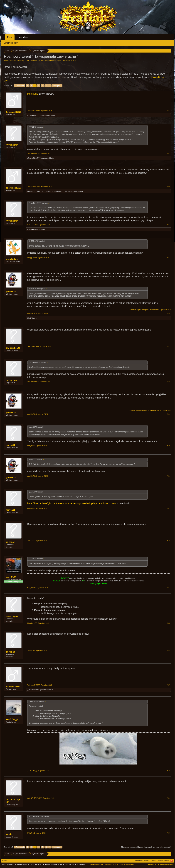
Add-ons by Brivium (112, 864)
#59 (168, 798)
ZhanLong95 (12, 616)
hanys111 (10, 445)
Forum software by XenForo (23, 864)
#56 (168, 651)
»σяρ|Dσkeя (12, 259)
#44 (168, 225)
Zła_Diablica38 (13, 348)
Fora (10, 37)
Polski (5, 861)
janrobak (44, 158)
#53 (168, 541)
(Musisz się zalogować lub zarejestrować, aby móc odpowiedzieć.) (146, 847)
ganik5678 (11, 292)
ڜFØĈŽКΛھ (12, 720)
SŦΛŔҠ (9, 834)
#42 (168, 153)
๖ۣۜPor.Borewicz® (33, 690)
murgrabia (32, 94)
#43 (168, 186)
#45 (168, 258)
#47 (168, 346)
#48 (168, 381)
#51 (168, 476)
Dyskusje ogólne (23, 60)
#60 (168, 833)
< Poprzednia (19, 86)
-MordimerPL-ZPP (34, 191)
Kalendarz (22, 37)
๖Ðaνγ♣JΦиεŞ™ (33, 115)
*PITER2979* (12, 145)
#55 (168, 623)
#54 (168, 588)
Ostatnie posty (11, 43)
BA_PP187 (58, 60)
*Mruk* (29, 318)
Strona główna (163, 861)
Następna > (57, 86)
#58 (168, 771)
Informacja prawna (142, 861)
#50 (168, 446)
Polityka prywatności (166, 864)
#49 (168, 414)
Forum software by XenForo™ (67, 864)
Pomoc (154, 861)
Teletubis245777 (14, 112)
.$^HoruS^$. (46, 191)
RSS (172, 861)
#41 (168, 111)
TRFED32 (10, 542)
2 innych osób (71, 191)
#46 (168, 313)
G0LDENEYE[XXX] (13, 801)
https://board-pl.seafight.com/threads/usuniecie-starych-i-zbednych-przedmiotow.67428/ (72, 503)
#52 (168, 508)
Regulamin (152, 864)
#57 (168, 685)
